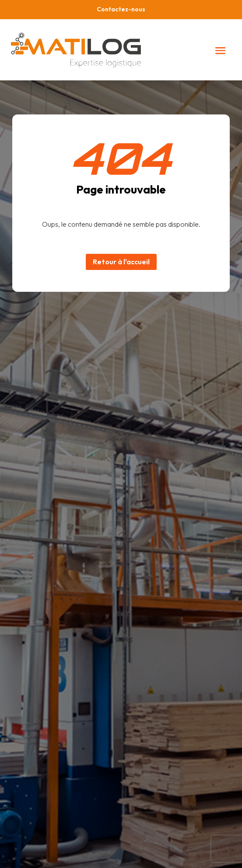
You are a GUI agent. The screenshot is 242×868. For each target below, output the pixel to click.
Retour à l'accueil (121, 262)
